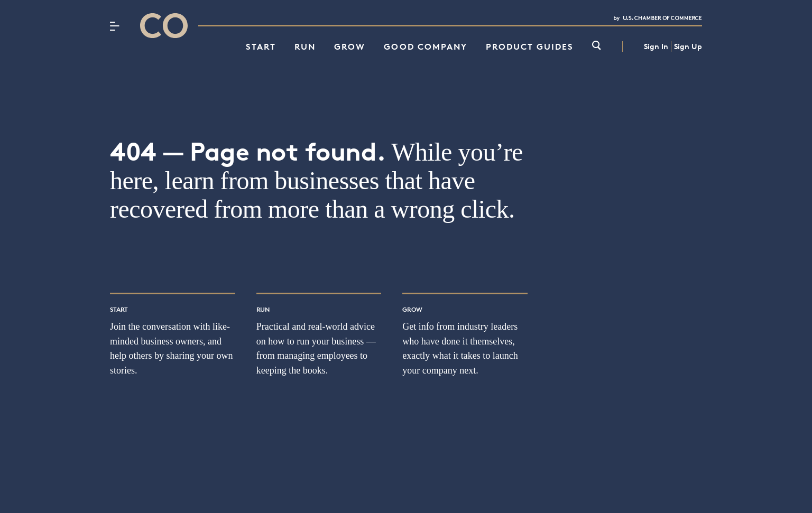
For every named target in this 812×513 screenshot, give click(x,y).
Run (305, 46)
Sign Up (688, 46)
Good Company (426, 46)
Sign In (656, 46)
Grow (350, 46)
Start (261, 46)
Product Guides (530, 46)
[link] (597, 46)
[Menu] (114, 26)
